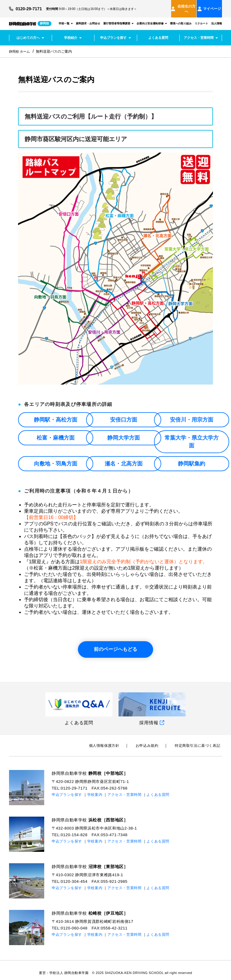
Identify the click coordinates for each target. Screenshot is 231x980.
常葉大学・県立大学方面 (192, 437)
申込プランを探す (115, 32)
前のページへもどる (115, 644)
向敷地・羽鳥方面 (56, 459)
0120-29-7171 (31, 6)
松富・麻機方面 (56, 433)
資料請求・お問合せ (88, 18)
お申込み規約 (152, 740)
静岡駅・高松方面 (56, 415)
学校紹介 (73, 32)
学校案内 (95, 790)
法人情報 (217, 18)
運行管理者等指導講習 (118, 18)
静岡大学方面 (124, 433)
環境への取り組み (181, 18)
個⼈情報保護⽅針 (113, 740)
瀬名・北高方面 (124, 459)
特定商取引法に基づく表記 (199, 740)
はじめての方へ (30, 32)
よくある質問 (158, 32)
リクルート (201, 18)
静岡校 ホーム (20, 46)
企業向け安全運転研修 (152, 18)
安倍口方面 (124, 415)
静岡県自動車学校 (92, 768)
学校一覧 (66, 18)
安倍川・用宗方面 (192, 415)
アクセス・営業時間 (201, 32)
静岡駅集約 (192, 459)
